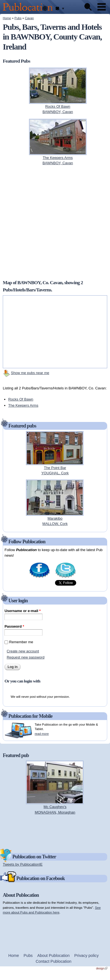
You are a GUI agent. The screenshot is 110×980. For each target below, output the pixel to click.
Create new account (23, 651)
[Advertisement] (55, 831)
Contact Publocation (54, 961)
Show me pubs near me (30, 373)
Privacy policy (86, 956)
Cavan (29, 18)
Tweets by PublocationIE (23, 864)
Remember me (21, 642)
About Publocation (53, 956)
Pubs (18, 18)
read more (42, 734)
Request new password (26, 657)
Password (14, 626)
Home (7, 18)
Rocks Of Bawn (21, 399)
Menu (102, 7)
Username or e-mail (22, 611)
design (102, 968)
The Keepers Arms (23, 405)
